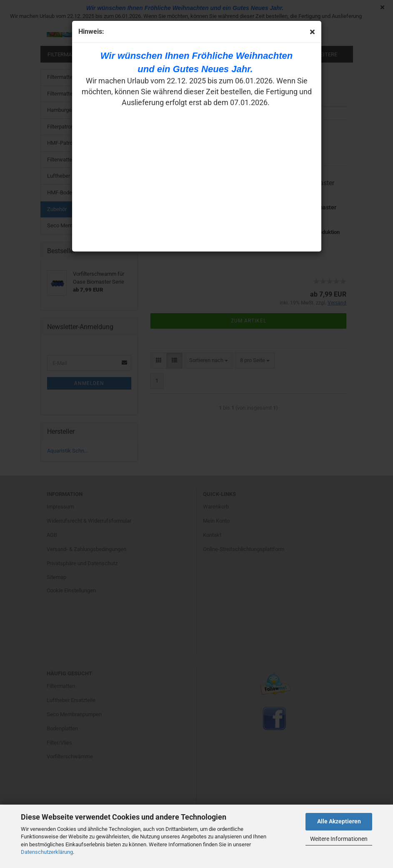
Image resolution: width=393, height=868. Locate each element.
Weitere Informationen (339, 839)
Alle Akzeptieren (339, 821)
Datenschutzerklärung (47, 852)
